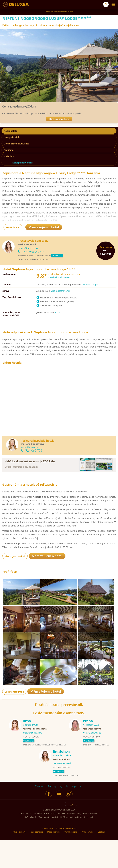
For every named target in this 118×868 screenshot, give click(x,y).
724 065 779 (34, 450)
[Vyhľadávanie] (106, 4)
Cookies (101, 862)
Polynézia (76, 816)
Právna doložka (71, 862)
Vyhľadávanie (88, 862)
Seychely (63, 816)
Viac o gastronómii (60, 291)
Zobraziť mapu (90, 284)
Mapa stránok (53, 862)
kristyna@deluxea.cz (32, 763)
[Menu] (113, 4)
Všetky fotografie (14, 722)
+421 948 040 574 (33, 252)
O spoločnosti (19, 862)
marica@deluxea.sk (28, 248)
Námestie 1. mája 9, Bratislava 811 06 (34, 256)
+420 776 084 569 (91, 767)
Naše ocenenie (36, 862)
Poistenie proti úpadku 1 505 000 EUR (59, 858)
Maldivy (52, 816)
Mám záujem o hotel (59, 119)
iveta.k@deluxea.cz (92, 763)
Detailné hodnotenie (59, 277)
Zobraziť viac (13, 227)
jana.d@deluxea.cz (30, 447)
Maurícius (40, 816)
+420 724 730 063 (31, 767)
